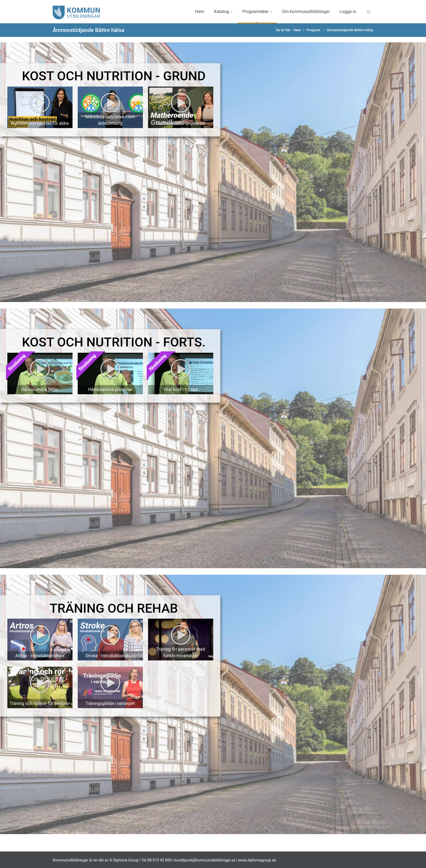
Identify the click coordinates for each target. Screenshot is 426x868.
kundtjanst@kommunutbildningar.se (205, 860)
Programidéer (257, 12)
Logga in (348, 12)
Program (314, 30)
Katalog (223, 12)
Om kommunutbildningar (306, 12)
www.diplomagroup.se (257, 860)
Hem (200, 12)
